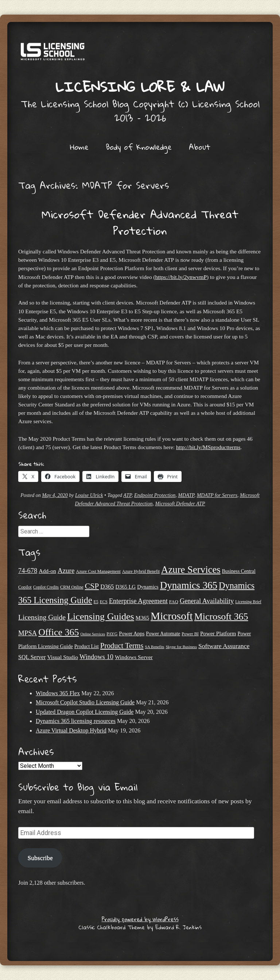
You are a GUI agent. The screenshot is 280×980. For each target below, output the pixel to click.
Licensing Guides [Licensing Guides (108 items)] (101, 617)
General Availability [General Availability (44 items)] (207, 601)
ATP (127, 495)
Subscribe (40, 858)
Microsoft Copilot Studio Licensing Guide (85, 702)
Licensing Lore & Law (140, 87)
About (200, 147)
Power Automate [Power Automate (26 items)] (163, 633)
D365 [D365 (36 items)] (107, 587)
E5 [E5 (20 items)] (96, 602)
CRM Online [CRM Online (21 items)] (72, 587)
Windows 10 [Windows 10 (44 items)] (96, 657)
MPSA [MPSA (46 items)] (28, 633)
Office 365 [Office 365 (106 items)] (59, 632)
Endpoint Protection (155, 495)
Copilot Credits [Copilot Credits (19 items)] (46, 587)
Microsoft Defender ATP (180, 504)
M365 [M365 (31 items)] (142, 618)
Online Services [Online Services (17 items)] (93, 634)
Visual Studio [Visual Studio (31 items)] (63, 657)
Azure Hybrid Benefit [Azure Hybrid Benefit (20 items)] (141, 571)
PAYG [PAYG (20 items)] (112, 634)
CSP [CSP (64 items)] (92, 586)
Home (79, 147)
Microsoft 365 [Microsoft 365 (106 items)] (221, 617)
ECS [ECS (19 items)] (104, 602)
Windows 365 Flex (58, 693)
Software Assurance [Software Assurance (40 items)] (224, 646)
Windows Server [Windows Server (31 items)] (134, 657)
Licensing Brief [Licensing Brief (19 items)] (248, 602)
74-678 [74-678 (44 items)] (28, 571)
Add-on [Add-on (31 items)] (47, 571)
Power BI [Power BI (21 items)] (190, 634)
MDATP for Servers (217, 495)
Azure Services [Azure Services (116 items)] (191, 570)
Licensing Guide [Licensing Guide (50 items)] (42, 617)
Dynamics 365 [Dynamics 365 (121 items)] (189, 585)
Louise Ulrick (89, 495)
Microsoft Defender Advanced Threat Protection (140, 222)
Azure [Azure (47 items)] (66, 571)
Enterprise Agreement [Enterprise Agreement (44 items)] (138, 601)
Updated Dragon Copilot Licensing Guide (85, 712)
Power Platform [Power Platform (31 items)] (218, 633)
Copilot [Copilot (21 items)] (25, 587)
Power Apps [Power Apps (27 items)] (132, 633)
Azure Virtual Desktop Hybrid (71, 730)
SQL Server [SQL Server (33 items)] (32, 657)
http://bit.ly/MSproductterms (208, 447)
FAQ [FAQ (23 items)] (174, 602)
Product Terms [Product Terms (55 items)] (122, 646)
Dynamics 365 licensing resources (76, 721)
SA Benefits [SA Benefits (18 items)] (155, 647)
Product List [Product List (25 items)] (87, 646)
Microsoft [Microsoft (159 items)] (172, 616)
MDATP (186, 495)
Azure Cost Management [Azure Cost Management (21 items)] (98, 571)
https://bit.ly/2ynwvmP (181, 277)
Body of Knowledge (139, 147)
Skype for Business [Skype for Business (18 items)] (181, 647)
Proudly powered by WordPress (140, 919)
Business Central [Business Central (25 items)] (239, 571)
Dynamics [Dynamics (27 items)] (148, 587)
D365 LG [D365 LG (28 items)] (126, 587)
